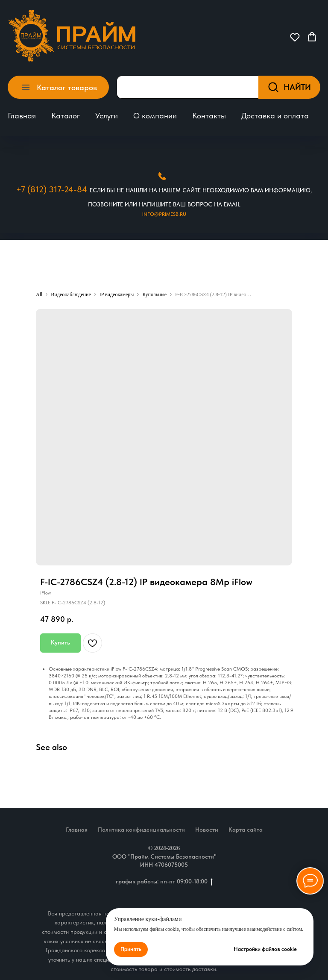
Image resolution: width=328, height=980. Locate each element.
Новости (207, 830)
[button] (295, 37)
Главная (22, 116)
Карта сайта (246, 830)
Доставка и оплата (275, 116)
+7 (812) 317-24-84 (52, 189)
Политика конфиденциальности (141, 830)
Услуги (107, 116)
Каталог (66, 116)
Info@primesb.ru (164, 214)
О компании (155, 116)
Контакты (209, 116)
